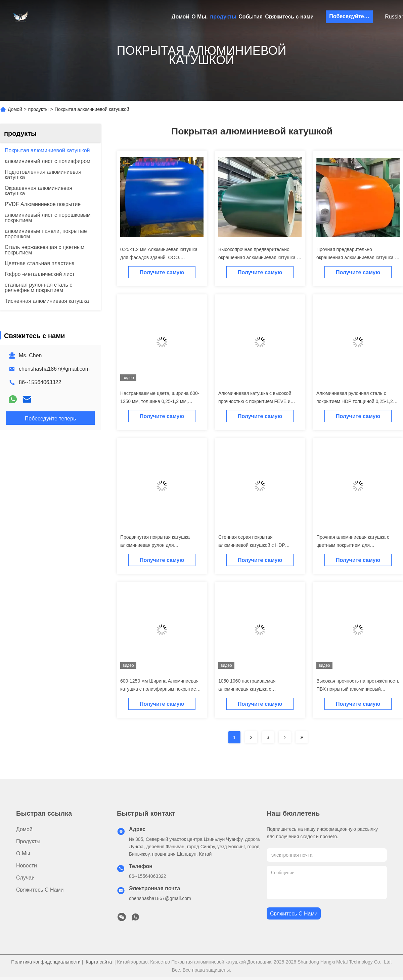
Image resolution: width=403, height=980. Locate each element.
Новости (27, 866)
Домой (180, 17)
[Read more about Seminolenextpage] (285, 737)
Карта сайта (99, 962)
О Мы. (199, 17)
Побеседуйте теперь (351, 16)
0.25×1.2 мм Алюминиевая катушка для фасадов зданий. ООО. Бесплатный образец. (159, 257)
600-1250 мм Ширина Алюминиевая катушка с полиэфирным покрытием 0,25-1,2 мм (160, 689)
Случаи (25, 878)
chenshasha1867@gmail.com (54, 369)
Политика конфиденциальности (46, 962)
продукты (223, 17)
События (251, 17)
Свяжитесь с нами (289, 17)
